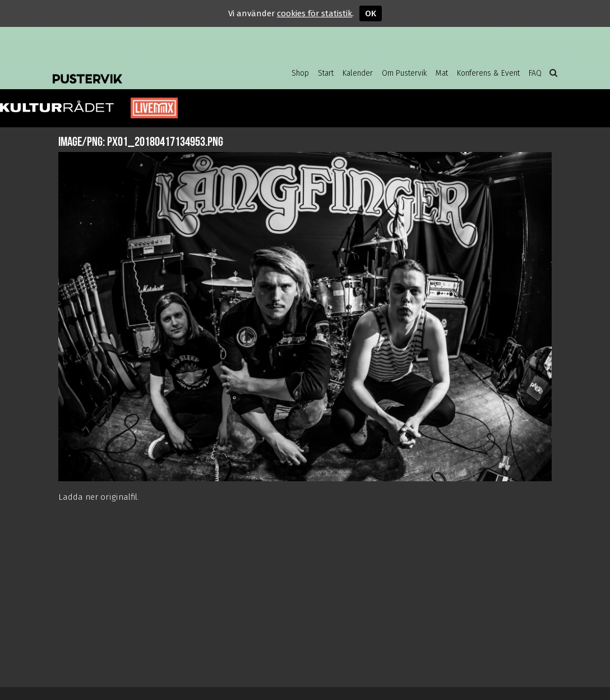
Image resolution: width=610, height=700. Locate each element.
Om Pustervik (404, 73)
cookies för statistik (315, 13)
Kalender (358, 73)
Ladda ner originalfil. (99, 497)
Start (326, 73)
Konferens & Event (488, 73)
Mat (442, 73)
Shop (300, 73)
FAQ (535, 73)
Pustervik (142, 70)
